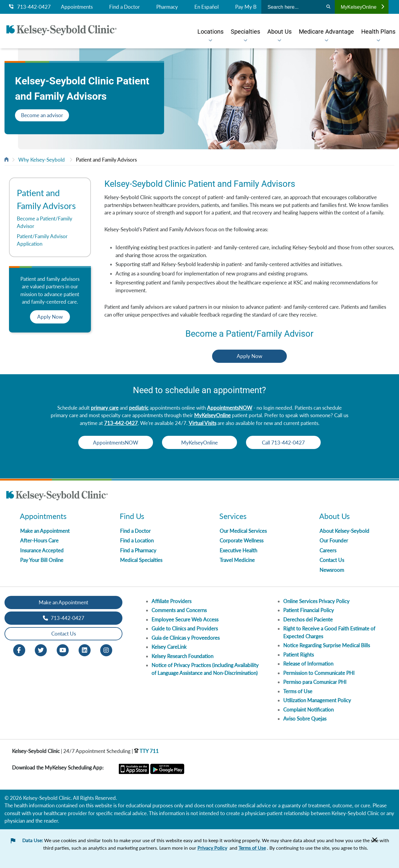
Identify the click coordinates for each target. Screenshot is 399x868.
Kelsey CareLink (169, 647)
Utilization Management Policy (317, 700)
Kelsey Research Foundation (182, 656)
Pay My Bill (248, 7)
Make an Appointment (45, 531)
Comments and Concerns (179, 610)
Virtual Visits (202, 423)
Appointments (77, 7)
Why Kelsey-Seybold (42, 160)
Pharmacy (167, 7)
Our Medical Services (243, 531)
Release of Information (308, 664)
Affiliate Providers (171, 601)
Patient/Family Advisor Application (42, 240)
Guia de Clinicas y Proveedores (186, 638)
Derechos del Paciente (308, 619)
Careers (328, 550)
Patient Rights (298, 655)
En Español (207, 7)
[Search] (328, 7)
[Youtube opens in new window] (63, 649)
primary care (105, 408)
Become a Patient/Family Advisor (45, 222)
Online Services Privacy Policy (316, 601)
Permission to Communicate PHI (319, 673)
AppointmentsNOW (230, 408)
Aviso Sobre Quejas (305, 719)
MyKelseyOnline (362, 7)
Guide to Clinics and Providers (185, 628)
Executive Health (238, 550)
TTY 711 (146, 751)
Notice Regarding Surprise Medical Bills (327, 645)
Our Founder (334, 540)
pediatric (139, 408)
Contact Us (332, 560)
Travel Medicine (237, 560)
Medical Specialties (141, 560)
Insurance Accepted (42, 550)
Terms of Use (298, 691)
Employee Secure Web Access (185, 619)
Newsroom (332, 570)
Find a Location (137, 540)
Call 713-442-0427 (287, 443)
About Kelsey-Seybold (344, 531)
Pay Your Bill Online (42, 560)
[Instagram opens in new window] (106, 649)
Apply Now (50, 317)
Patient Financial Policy (309, 610)
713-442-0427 (30, 7)
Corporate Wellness (241, 540)
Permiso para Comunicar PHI (315, 682)
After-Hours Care (39, 540)
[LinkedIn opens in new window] (85, 649)
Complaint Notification (308, 710)
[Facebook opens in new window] (19, 649)
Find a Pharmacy (138, 550)
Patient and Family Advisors (106, 160)
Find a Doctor (124, 7)
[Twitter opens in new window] (41, 649)
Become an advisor (42, 115)
